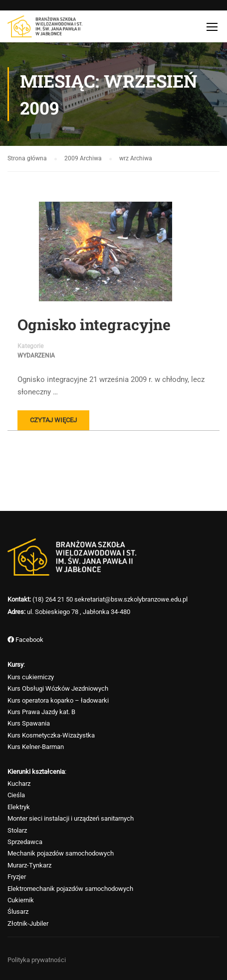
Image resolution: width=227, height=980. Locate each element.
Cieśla (16, 795)
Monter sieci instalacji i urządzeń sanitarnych (71, 818)
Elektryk (19, 807)
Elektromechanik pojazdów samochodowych (70, 889)
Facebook (29, 640)
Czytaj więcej (53, 420)
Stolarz (17, 830)
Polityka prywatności (37, 960)
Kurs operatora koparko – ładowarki (58, 700)
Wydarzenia (36, 356)
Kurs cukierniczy (31, 677)
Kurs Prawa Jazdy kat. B (41, 712)
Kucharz (19, 784)
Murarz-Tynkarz (29, 865)
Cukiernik (21, 900)
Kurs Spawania (29, 723)
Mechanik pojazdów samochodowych (61, 853)
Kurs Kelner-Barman (36, 747)
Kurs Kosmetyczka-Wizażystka (51, 735)
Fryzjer (17, 877)
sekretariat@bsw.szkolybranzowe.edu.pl (131, 599)
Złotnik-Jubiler (28, 923)
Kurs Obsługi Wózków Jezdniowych (58, 688)
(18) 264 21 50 (53, 599)
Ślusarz (18, 912)
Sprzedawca (25, 842)
